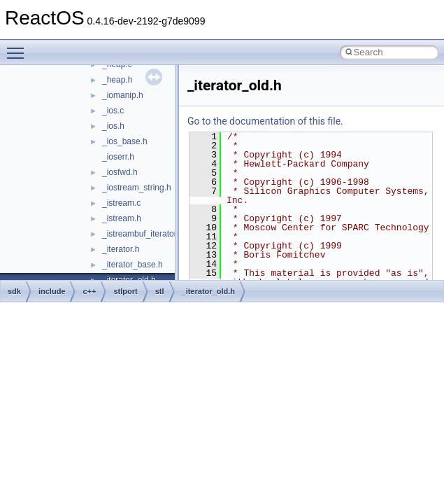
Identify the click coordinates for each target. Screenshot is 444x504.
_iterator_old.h (208, 291)
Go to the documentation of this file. (265, 121)
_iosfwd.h (120, 172)
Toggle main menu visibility (19, 47)
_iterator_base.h (133, 265)
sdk (14, 291)
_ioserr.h (118, 157)
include (52, 291)
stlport (125, 291)
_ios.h (113, 126)
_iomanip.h (123, 95)
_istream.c (121, 203)
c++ (89, 291)
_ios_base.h (125, 141)
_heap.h (117, 80)
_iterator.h (121, 249)
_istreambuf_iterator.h (143, 234)
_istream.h (122, 218)
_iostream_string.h (137, 188)
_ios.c (113, 111)
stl (160, 291)
